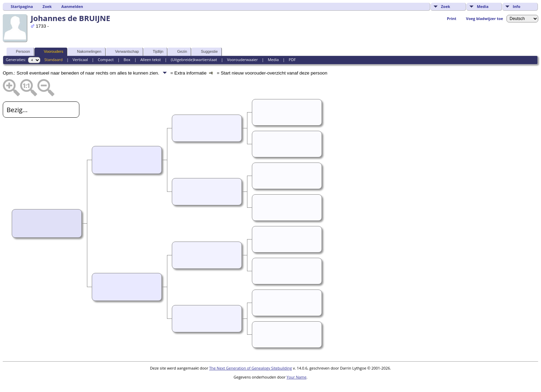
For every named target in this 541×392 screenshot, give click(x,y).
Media (483, 6)
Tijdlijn (155, 52)
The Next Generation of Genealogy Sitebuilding (250, 368)
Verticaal (80, 60)
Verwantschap (124, 52)
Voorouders (50, 52)
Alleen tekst (151, 60)
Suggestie (206, 52)
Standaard (54, 60)
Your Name (297, 377)
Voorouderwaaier (242, 60)
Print (451, 18)
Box (127, 60)
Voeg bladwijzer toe (485, 18)
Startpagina (22, 6)
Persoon (20, 52)
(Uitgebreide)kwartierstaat (194, 60)
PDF (292, 60)
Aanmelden (72, 6)
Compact (106, 60)
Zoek (446, 6)
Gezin (179, 52)
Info (517, 6)
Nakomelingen (86, 52)
